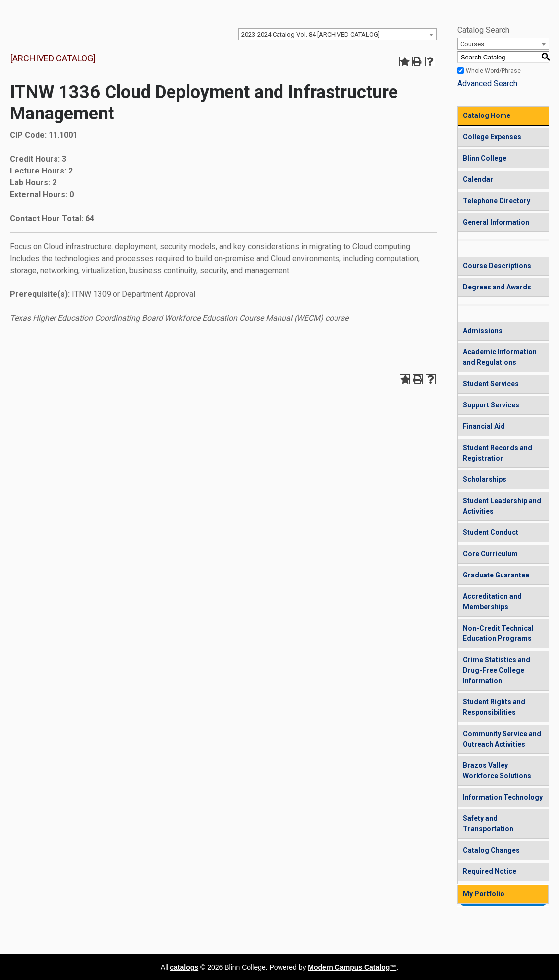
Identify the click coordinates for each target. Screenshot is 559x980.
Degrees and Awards (497, 287)
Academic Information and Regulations (500, 357)
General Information (496, 222)
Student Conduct (491, 532)
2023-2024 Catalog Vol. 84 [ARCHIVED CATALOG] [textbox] (310, 34)
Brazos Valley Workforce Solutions (497, 771)
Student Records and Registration (498, 453)
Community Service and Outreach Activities (502, 739)
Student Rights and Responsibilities (494, 707)
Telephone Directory (497, 201)
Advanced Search (487, 84)
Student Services (491, 384)
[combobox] (337, 34)
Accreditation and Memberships (492, 602)
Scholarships (485, 479)
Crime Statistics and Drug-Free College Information (497, 670)
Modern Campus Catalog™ (352, 967)
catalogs (184, 967)
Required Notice (490, 871)
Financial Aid (484, 426)
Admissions (483, 331)
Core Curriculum (490, 554)
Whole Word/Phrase (493, 71)
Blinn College (485, 158)
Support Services (491, 405)
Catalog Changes (491, 850)
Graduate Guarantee (496, 575)
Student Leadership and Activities (502, 506)
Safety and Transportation (488, 824)
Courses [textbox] (472, 44)
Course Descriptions (497, 266)
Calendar (478, 179)
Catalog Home (487, 115)
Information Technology (503, 797)
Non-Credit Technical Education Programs (498, 633)
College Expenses (492, 137)
